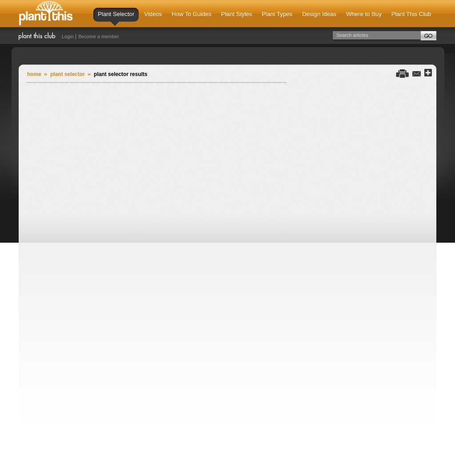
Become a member (98, 36)
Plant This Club (411, 14)
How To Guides (191, 14)
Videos (153, 14)
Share (428, 73)
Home (34, 74)
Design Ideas (319, 14)
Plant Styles (237, 14)
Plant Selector (116, 18)
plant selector (68, 74)
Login (68, 36)
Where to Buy (364, 14)
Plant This (46, 14)
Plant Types (277, 14)
